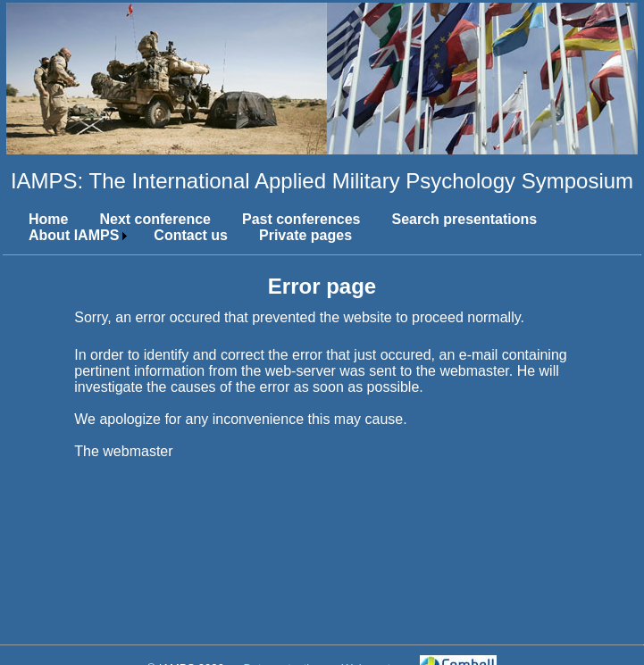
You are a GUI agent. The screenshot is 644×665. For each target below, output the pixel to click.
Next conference (155, 219)
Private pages (305, 235)
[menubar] (322, 228)
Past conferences (301, 219)
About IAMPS (74, 235)
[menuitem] (42, 220)
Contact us (191, 235)
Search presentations (464, 219)
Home (48, 219)
